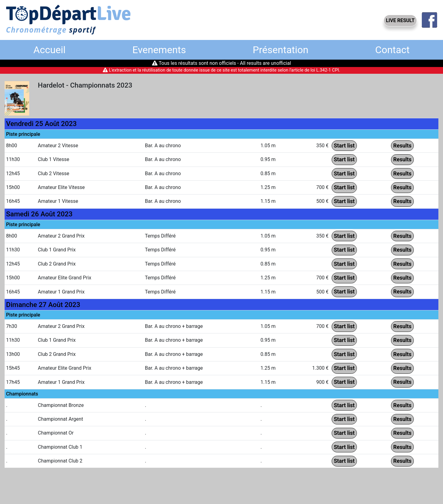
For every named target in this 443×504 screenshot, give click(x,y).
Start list (344, 146)
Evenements (159, 50)
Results (402, 146)
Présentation (281, 50)
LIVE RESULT (400, 20)
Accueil (50, 50)
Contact (393, 50)
